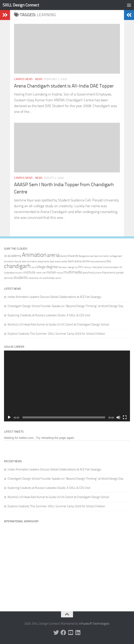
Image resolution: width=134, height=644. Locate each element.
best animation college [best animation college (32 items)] (106, 256)
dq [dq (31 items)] (76, 267)
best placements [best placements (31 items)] (98, 261)
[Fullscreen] (125, 417)
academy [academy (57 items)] (14, 256)
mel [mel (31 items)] (44, 273)
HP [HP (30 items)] (121, 267)
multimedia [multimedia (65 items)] (73, 272)
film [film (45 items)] (81, 267)
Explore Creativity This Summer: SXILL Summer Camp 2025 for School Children (56, 334)
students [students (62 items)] (21, 278)
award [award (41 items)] (64, 256)
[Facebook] (63, 633)
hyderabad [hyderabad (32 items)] (9, 273)
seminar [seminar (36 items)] (8, 278)
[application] (67, 386)
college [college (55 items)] (40, 267)
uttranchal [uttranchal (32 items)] (33, 278)
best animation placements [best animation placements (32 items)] (36, 261)
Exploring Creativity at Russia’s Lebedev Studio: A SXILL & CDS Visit (49, 315)
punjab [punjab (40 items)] (120, 273)
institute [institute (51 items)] (29, 272)
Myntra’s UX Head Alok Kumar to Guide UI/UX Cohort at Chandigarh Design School (58, 325)
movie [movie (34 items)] (60, 273)
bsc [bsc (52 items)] (109, 261)
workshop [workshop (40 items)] (49, 278)
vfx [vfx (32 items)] (41, 278)
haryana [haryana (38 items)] (97, 267)
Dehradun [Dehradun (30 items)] (63, 267)
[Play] (9, 417)
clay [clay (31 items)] (33, 267)
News (39, 79)
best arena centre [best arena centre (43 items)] (79, 261)
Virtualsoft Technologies (94, 624)
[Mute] (118, 417)
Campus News (23, 79)
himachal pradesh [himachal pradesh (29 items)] (111, 267)
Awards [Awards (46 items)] (73, 256)
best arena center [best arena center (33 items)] (59, 261)
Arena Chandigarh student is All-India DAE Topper (64, 86)
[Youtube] (71, 633)
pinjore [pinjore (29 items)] (98, 273)
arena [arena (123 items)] (53, 255)
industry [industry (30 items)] (19, 273)
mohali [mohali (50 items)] (51, 272)
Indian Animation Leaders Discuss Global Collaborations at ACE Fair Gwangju (54, 297)
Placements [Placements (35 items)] (109, 273)
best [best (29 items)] (92, 256)
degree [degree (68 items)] (52, 267)
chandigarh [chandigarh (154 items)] (17, 266)
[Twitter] (56, 633)
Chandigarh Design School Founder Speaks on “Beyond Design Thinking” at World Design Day (65, 306)
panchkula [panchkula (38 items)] (89, 272)
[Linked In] (78, 633)
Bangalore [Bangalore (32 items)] (84, 256)
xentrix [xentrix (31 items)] (58, 278)
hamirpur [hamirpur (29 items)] (88, 267)
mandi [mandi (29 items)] (39, 273)
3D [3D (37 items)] (6, 256)
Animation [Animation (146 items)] (34, 255)
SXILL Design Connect (21, 5)
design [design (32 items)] (71, 267)
